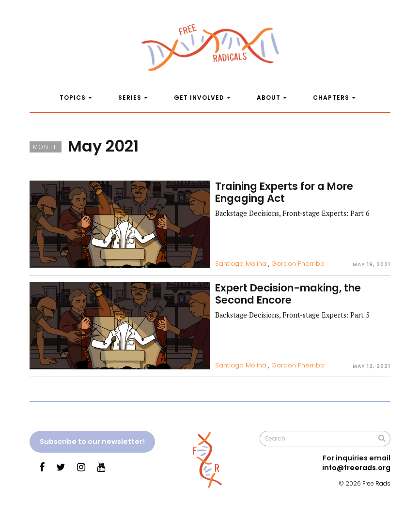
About (269, 98)
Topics (73, 98)
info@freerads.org (356, 468)
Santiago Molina (241, 264)
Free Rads (376, 483)
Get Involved (199, 98)
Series (130, 98)
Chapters (331, 98)
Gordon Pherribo (298, 264)
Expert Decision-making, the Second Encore (288, 294)
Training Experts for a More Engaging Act (284, 192)
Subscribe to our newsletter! (92, 442)
